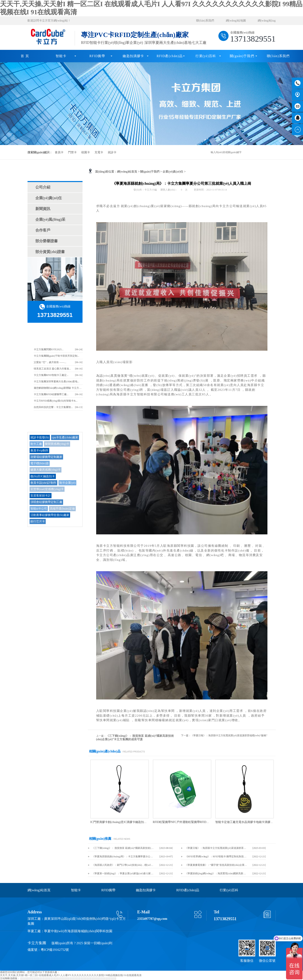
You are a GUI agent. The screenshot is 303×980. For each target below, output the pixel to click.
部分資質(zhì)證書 (50, 252)
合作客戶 (43, 230)
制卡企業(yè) (68, 483)
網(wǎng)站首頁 (127, 172)
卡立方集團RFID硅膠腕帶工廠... (51, 394)
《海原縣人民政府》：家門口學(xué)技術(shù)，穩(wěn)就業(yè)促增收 (123, 865)
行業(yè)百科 (206, 56)
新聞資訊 (43, 209)
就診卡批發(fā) (40, 437)
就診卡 (112, 152)
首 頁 (25, 56)
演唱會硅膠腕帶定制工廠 (46, 502)
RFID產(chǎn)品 (170, 56)
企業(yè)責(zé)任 (49, 198)
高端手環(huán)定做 (62, 509)
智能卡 (61, 56)
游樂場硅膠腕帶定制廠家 (46, 457)
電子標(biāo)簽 (40, 463)
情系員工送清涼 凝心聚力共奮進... (52, 369)
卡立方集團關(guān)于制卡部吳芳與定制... (56, 356)
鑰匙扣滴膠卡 (133, 56)
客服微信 (247, 961)
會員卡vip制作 (40, 450)
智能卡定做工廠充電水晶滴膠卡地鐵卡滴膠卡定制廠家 (250, 822)
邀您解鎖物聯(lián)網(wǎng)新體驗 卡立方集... (59, 388)
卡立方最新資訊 (55, 335)
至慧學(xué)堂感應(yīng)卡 (47, 489)
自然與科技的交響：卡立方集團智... (53, 407)
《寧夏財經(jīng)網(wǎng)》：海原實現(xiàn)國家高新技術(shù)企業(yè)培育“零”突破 (216, 873)
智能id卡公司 (39, 509)
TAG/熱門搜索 (55, 423)
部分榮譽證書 (47, 241)
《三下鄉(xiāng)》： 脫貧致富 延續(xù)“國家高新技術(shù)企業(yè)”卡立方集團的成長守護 (123, 848)
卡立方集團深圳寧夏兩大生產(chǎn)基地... (56, 381)
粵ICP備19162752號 (55, 950)
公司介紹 (43, 187)
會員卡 (59, 152)
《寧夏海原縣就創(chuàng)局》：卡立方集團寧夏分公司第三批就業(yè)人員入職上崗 (123, 856)
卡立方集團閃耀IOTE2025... (49, 349)
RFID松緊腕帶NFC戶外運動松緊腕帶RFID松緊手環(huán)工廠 (192, 822)
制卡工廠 (36, 444)
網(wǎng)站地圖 (236, 21)
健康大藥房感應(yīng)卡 (46, 470)
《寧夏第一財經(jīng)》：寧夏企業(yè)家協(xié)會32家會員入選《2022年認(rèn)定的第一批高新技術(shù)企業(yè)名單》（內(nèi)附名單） (123, 873)
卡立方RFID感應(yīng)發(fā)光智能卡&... (56, 401)
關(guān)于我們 (242, 56)
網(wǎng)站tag (267, 21)
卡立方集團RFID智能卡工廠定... (51, 375)
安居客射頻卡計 (41, 496)
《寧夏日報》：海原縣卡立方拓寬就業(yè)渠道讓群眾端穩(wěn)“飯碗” (216, 848)
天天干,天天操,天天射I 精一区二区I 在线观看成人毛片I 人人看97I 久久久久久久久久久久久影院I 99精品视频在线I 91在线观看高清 (71, 975)
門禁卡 (72, 152)
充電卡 (99, 152)
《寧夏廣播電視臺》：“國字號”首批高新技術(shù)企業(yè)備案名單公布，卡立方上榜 (216, 865)
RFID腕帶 (97, 56)
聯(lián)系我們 (205, 21)
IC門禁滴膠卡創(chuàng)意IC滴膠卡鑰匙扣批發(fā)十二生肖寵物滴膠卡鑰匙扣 (140, 822)
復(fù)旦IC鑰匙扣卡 (43, 476)
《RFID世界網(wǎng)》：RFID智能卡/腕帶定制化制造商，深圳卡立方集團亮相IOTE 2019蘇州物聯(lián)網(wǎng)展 (216, 856)
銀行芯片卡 (38, 521)
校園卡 (86, 152)
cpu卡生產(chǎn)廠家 (65, 437)
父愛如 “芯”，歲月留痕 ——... (50, 362)
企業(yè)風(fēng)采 (50, 220)
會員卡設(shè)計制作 (43, 483)
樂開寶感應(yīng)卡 (57, 444)
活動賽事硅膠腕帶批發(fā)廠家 (50, 515)
